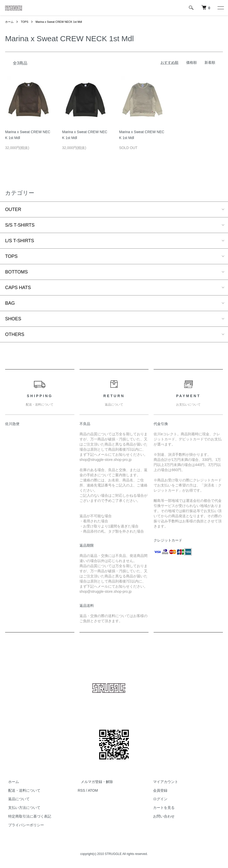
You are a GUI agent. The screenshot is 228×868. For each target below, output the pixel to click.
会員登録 (157, 790)
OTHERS (15, 334)
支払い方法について (21, 808)
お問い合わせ (161, 816)
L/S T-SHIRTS (20, 241)
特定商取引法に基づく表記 (27, 816)
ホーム (10, 22)
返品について (16, 799)
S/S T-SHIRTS (20, 225)
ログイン (157, 799)
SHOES (13, 319)
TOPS (26, 22)
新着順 (210, 62)
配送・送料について (21, 790)
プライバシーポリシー (23, 825)
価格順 (191, 62)
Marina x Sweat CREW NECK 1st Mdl (63, 22)
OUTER (13, 209)
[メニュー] (220, 8)
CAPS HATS (18, 288)
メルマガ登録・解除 (94, 782)
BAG (10, 303)
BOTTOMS (16, 272)
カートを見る (161, 808)
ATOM (93, 790)
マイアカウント (163, 782)
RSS (81, 790)
